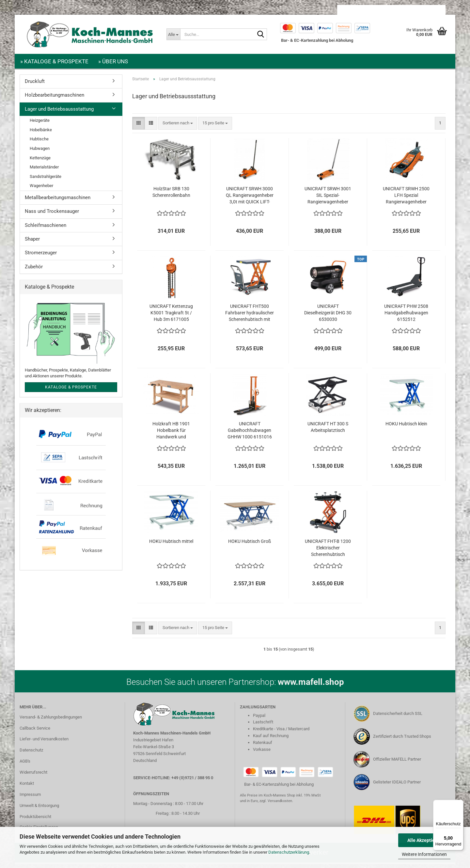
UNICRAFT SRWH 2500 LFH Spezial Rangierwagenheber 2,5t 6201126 (406, 199)
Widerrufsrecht (33, 776)
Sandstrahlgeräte (46, 180)
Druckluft (35, 85)
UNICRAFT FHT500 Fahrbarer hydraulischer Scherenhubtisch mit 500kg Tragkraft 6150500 (250, 317)
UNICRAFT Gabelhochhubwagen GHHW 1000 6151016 (250, 434)
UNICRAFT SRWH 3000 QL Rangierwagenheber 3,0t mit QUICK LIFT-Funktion (250, 199)
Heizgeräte (40, 124)
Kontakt (27, 787)
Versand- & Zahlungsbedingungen (51, 721)
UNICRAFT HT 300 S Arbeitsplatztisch (328, 431)
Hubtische (39, 143)
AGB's (25, 765)
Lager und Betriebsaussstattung (59, 113)
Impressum (30, 798)
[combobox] (178, 127)
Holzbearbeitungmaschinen (55, 99)
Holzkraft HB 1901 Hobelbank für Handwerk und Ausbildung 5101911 (171, 434)
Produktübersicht (35, 821)
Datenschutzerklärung (289, 852)
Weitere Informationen (424, 854)
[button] (356, 10)
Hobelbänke (41, 134)
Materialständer (44, 171)
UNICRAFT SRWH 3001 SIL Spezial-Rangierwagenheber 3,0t (328, 199)
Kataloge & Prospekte (71, 391)
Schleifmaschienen (46, 229)
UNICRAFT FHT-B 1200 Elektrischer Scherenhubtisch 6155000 (328, 552)
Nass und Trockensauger (52, 215)
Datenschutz (31, 754)
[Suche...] (173, 34)
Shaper (32, 243)
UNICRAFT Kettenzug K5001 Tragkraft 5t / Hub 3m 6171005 (171, 317)
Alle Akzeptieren (424, 840)
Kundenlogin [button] (393, 10)
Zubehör (34, 271)
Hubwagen (40, 152)
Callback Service (35, 732)
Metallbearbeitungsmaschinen (58, 201)
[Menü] (460, 804)
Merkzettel (429, 10)
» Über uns (113, 61)
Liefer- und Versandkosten (44, 743)
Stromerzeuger (41, 257)
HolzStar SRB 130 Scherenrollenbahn (171, 196)
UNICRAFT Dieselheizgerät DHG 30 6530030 (328, 317)
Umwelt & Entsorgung (39, 809)
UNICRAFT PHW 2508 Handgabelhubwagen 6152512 (406, 317)
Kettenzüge (40, 162)
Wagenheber (41, 189)
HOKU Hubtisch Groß (250, 545)
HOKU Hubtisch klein (406, 428)
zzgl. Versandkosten (276, 805)
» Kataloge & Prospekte (54, 61)
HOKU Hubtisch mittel (171, 545)
